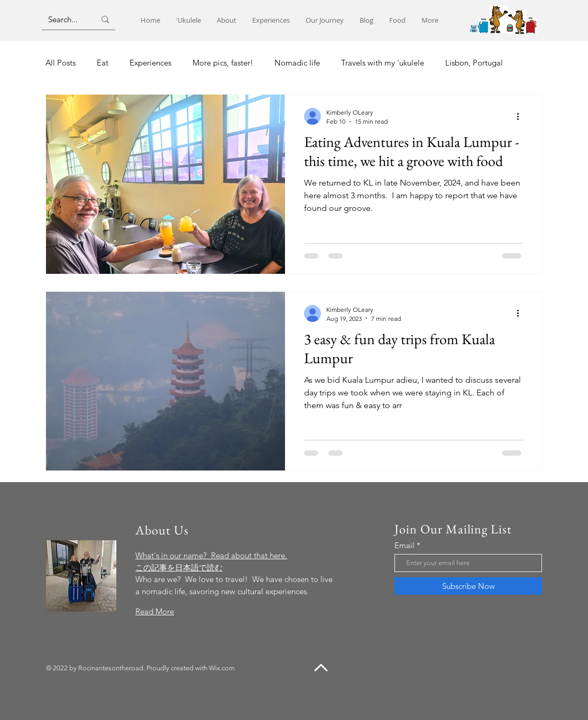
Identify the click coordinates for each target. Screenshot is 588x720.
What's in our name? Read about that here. (211, 555)
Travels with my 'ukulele (383, 63)
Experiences (150, 63)
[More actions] (521, 116)
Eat (103, 63)
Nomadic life (297, 63)
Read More (155, 611)
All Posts (61, 63)
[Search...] (64, 19)
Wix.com (222, 668)
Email (405, 545)
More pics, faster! (223, 63)
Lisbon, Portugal (474, 63)
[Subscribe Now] (468, 586)
